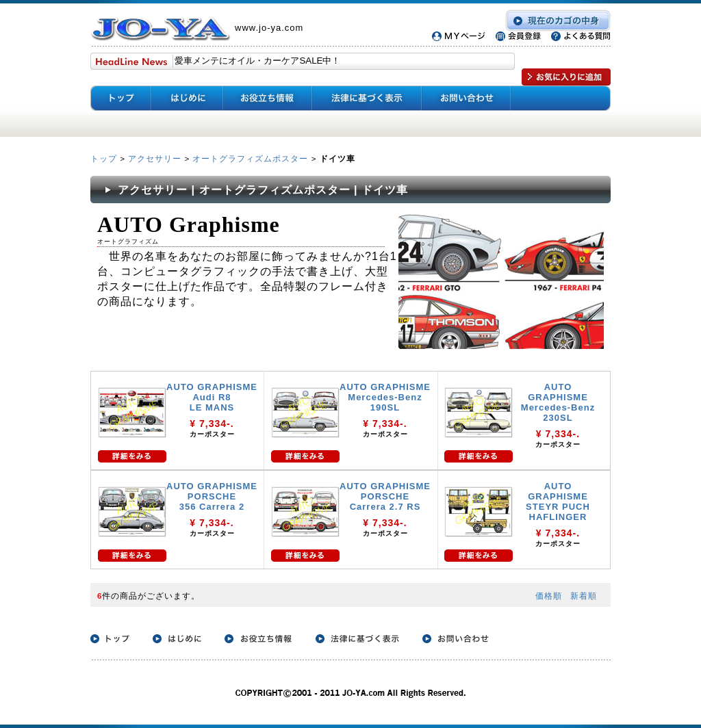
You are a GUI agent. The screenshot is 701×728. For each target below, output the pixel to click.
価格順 (549, 596)
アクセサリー (155, 158)
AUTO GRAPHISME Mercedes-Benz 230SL (558, 402)
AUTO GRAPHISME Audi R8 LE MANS (212, 397)
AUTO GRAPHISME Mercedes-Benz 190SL (385, 397)
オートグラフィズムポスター (250, 158)
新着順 (584, 596)
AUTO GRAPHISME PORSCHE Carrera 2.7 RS (385, 496)
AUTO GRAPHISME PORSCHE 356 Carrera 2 (212, 496)
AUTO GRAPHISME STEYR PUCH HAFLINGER (558, 502)
